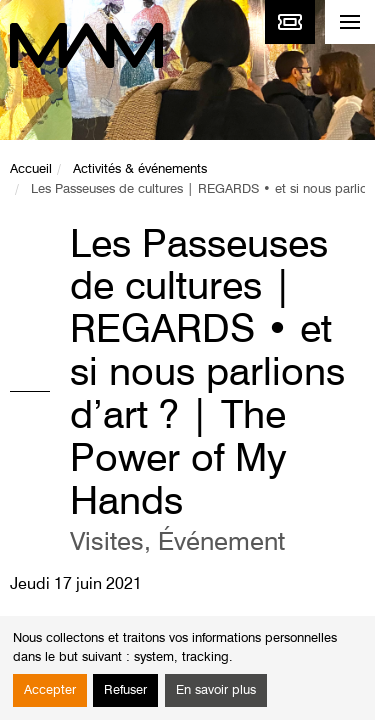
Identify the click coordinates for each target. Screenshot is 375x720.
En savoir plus (216, 690)
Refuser (125, 690)
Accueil (31, 169)
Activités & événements (140, 169)
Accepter (50, 690)
